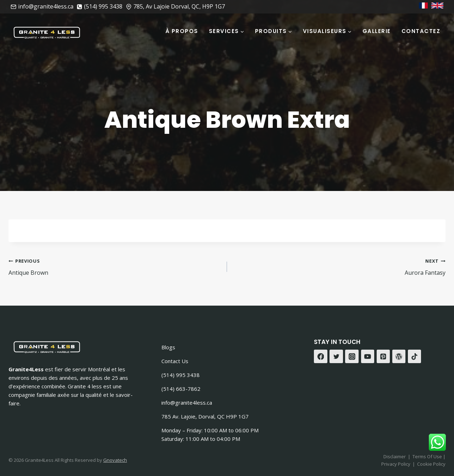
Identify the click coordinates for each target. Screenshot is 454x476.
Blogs (168, 347)
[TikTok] (415, 356)
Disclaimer (395, 456)
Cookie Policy (431, 464)
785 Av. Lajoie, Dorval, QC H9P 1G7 (205, 416)
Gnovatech (115, 460)
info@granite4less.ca (187, 403)
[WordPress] (399, 356)
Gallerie (377, 31)
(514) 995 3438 (181, 375)
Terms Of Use (428, 456)
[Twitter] (336, 356)
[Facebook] (321, 356)
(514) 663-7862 (181, 389)
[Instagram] (352, 356)
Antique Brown (115, 266)
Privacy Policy (396, 464)
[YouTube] (368, 356)
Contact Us (175, 361)
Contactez (421, 31)
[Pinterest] (383, 356)
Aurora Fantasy (339, 266)
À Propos (182, 31)
